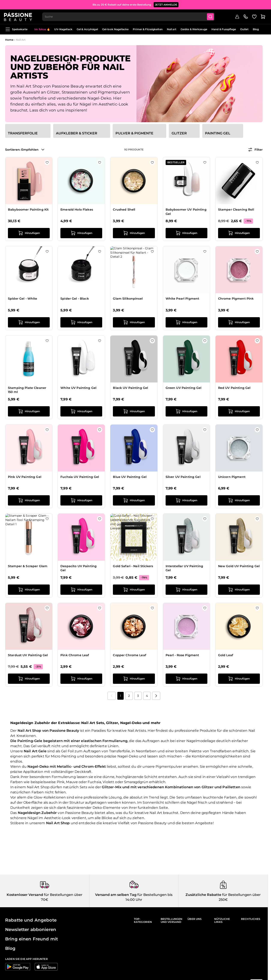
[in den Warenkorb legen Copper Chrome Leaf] (134, 679)
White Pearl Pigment (183, 299)
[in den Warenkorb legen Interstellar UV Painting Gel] (186, 590)
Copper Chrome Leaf (130, 655)
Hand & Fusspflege (224, 29)
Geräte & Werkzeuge (194, 29)
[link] (112, 696)
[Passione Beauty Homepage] (19, 16)
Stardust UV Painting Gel (28, 655)
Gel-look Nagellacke (115, 29)
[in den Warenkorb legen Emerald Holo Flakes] (81, 233)
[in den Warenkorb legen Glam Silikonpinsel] (134, 322)
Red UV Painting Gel (234, 388)
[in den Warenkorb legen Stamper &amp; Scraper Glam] (29, 590)
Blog (256, 29)
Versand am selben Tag (116, 895)
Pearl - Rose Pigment (182, 655)
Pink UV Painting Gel (25, 477)
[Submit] (212, 16)
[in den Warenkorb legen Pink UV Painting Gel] (29, 500)
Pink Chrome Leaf (75, 655)
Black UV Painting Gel (130, 388)
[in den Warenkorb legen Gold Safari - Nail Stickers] (134, 590)
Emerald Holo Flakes (77, 210)
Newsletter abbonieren (31, 929)
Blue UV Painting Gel (130, 477)
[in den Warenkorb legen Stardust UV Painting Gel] (29, 679)
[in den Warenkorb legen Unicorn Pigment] (239, 500)
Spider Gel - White (23, 299)
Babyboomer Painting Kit (28, 210)
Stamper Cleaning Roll (236, 210)
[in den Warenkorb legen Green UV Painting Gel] (186, 411)
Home (9, 40)
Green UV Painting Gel (184, 388)
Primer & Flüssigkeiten (148, 29)
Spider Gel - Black (75, 299)
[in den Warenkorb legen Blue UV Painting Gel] (134, 500)
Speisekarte (16, 29)
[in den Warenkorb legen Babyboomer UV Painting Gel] (186, 233)
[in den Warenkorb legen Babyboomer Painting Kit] (29, 233)
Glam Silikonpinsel (128, 299)
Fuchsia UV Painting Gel (80, 477)
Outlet (244, 29)
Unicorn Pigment (232, 477)
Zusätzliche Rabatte (203, 895)
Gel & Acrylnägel (87, 29)
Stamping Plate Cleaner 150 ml (27, 390)
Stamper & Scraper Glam (28, 566)
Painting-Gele (30, 741)
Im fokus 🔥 (42, 29)
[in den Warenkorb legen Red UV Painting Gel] (239, 411)
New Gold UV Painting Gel (239, 566)
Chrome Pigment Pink (236, 299)
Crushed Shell (124, 210)
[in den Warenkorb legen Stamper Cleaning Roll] (239, 233)
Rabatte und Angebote (31, 920)
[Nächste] (156, 696)
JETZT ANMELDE (166, 4)
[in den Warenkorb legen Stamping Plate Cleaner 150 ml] (29, 411)
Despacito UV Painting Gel (79, 568)
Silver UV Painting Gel (183, 477)
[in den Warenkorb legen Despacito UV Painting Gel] (81, 590)
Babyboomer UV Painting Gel (186, 212)
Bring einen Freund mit (31, 939)
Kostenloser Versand (25, 895)
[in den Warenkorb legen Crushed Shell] (134, 233)
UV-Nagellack (63, 29)
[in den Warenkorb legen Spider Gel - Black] (81, 322)
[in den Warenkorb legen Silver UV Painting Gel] (186, 500)
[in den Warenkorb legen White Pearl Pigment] (186, 322)
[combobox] (130, 16)
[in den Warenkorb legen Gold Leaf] (239, 679)
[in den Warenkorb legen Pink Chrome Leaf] (81, 679)
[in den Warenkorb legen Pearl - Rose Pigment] (186, 679)
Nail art (172, 29)
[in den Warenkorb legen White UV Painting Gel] (81, 411)
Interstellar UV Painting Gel (184, 568)
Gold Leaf (226, 655)
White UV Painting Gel (78, 388)
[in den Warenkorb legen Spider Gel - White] (29, 322)
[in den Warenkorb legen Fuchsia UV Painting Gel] (81, 500)
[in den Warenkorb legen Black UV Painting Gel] (134, 411)
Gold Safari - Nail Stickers (133, 566)
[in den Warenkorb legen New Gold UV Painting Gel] (239, 590)
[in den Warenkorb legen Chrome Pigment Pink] (239, 322)
